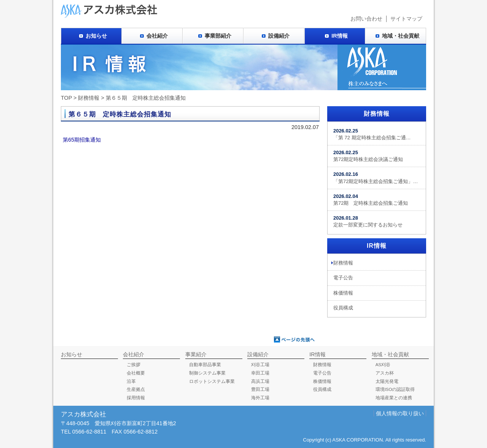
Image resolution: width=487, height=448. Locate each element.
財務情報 (89, 98)
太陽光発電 (387, 381)
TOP (66, 98)
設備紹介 (279, 36)
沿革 (131, 381)
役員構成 (343, 308)
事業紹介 (196, 354)
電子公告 (343, 278)
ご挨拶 (134, 365)
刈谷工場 (260, 365)
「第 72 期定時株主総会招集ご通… (372, 134)
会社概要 (136, 373)
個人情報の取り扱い (400, 413)
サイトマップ (406, 19)
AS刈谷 (383, 365)
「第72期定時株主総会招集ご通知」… (376, 178)
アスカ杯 (385, 373)
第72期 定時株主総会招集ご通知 (371, 200)
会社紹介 (157, 36)
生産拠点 (136, 389)
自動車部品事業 (205, 365)
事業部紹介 (218, 36)
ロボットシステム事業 (212, 381)
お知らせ (96, 36)
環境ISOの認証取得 (395, 389)
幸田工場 (260, 373)
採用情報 (136, 398)
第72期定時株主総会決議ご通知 (368, 156)
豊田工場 (260, 389)
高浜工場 (260, 381)
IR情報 (339, 36)
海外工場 (260, 398)
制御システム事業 (207, 373)
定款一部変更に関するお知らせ (368, 221)
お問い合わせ (366, 19)
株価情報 (343, 293)
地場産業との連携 (394, 398)
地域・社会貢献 (401, 36)
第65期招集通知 (82, 140)
